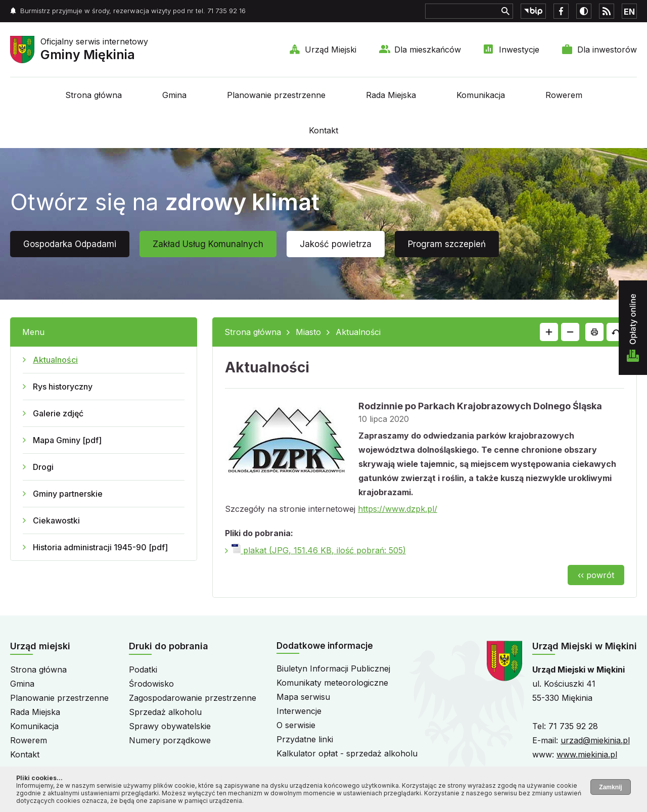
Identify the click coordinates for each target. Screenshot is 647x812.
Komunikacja (481, 95)
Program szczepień (447, 244)
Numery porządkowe (170, 740)
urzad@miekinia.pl (595, 740)
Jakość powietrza (336, 244)
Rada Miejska (391, 95)
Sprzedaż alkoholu (165, 712)
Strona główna (94, 95)
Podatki (143, 670)
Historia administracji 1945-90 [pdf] (100, 547)
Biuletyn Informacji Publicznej (333, 668)
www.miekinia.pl (587, 754)
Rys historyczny (63, 387)
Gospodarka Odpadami (70, 244)
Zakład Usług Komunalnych (208, 244)
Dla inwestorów (607, 50)
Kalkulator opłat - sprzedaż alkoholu (347, 753)
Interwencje (299, 711)
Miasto (308, 332)
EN (629, 12)
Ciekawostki (56, 520)
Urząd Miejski (331, 50)
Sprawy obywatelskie (170, 726)
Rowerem (564, 95)
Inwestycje (519, 50)
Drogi (43, 467)
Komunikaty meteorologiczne (332, 683)
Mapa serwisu (303, 697)
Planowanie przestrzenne (276, 95)
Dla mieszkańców (428, 50)
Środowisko (151, 684)
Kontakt (323, 130)
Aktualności (55, 360)
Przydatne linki (305, 739)
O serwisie (296, 725)
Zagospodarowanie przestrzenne (193, 698)
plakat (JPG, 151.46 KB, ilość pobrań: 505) (319, 550)
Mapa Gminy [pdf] (67, 440)
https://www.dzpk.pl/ (398, 509)
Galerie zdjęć (58, 413)
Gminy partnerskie (68, 494)
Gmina (174, 95)
